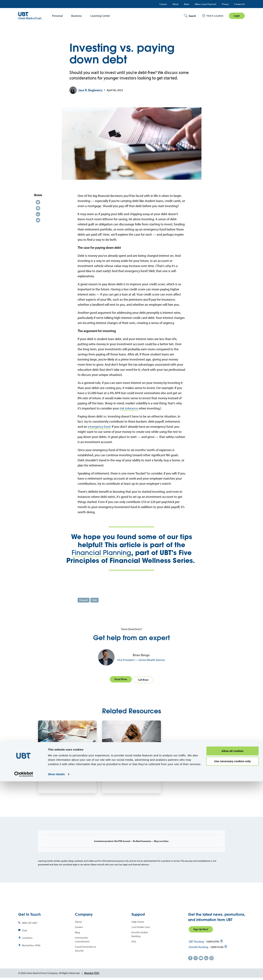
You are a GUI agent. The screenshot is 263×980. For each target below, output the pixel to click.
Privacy (225, 4)
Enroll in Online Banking (140, 933)
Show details (56, 973)
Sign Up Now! (201, 928)
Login (237, 16)
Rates (187, 4)
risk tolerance (129, 408)
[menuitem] (56, 16)
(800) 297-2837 (30, 922)
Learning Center (100, 16)
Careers (163, 4)
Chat (24, 930)
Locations (27, 937)
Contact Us (239, 4)
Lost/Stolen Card (141, 926)
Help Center (138, 921)
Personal (57, 16)
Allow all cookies (233, 950)
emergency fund (99, 427)
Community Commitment (82, 939)
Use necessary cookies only (232, 960)
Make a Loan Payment (205, 4)
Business (76, 16)
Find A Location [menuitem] (215, 16)
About (175, 4)
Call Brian (144, 679)
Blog (77, 932)
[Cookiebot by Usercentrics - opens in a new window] (24, 973)
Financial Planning (101, 553)
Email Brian (120, 679)
